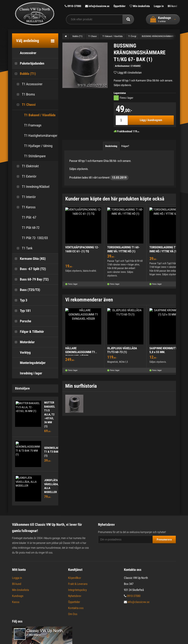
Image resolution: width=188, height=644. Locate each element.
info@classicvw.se (97, 6)
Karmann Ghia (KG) (29, 259)
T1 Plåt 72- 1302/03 (31, 238)
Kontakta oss (76, 608)
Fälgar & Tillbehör (28, 332)
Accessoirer (24, 53)
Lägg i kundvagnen (151, 120)
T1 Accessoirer (28, 84)
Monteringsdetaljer (29, 363)
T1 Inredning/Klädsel (32, 187)
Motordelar (23, 342)
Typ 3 (20, 300)
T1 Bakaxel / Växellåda (40, 115)
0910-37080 (73, 6)
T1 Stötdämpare (35, 156)
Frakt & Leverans (78, 584)
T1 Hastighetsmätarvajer (41, 136)
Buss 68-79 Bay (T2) (30, 279)
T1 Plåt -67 (25, 217)
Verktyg (21, 353)
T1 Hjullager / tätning (38, 146)
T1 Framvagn (33, 125)
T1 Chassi (25, 105)
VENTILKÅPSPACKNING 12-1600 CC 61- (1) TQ (82, 249)
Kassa (16, 602)
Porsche (22, 321)
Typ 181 (21, 311)
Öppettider (120, 6)
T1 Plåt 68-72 (27, 228)
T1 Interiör (25, 197)
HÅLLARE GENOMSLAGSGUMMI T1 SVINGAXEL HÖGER (80, 352)
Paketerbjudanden (28, 63)
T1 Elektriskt (26, 166)
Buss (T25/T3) (26, 290)
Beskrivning (111, 146)
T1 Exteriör (25, 176)
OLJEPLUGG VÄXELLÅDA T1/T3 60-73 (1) (122, 350)
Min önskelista (140, 6)
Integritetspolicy (77, 590)
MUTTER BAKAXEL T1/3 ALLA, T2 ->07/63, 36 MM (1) (50, 414)
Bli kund (172, 6)
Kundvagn (18, 596)
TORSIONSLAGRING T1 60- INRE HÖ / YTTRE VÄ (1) (166, 249)
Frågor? (125, 146)
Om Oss (73, 614)
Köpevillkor (75, 578)
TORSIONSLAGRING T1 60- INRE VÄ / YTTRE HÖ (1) (123, 249)
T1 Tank (23, 248)
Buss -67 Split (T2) (29, 269)
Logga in (159, 6)
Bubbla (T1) (24, 74)
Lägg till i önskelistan (130, 73)
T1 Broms (25, 94)
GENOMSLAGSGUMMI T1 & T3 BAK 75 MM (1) (57, 452)
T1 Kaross (25, 207)
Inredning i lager (27, 373)
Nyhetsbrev (75, 596)
